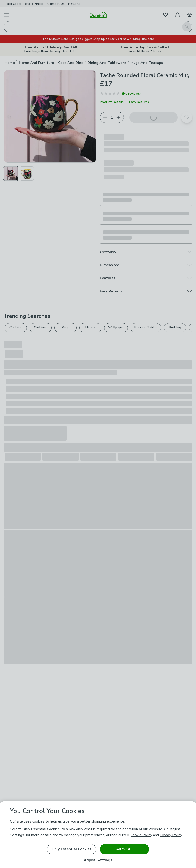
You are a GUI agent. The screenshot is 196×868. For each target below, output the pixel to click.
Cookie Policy (141, 835)
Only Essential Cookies (72, 849)
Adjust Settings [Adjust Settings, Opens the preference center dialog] (98, 860)
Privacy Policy (171, 835)
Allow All (125, 849)
